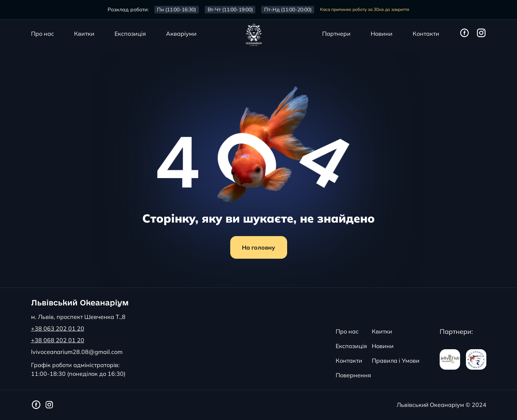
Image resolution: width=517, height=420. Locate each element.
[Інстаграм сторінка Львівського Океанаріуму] (481, 33)
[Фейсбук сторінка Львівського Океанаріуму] (464, 33)
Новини (382, 34)
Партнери (336, 34)
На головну (258, 247)
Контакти (426, 34)
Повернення (353, 375)
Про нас (43, 34)
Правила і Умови (396, 361)
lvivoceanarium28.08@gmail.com (77, 352)
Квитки (84, 34)
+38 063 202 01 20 (58, 328)
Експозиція (130, 34)
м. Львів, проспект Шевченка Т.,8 (78, 317)
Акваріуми (181, 34)
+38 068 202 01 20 (58, 340)
